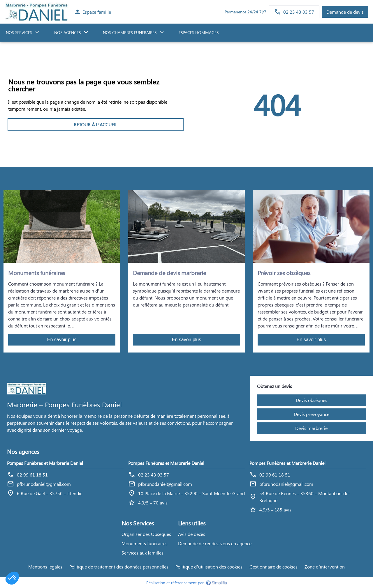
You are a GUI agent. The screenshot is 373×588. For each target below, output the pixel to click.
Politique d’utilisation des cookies (209, 567)
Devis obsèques (312, 400)
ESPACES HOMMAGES (199, 32)
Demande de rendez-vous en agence (215, 543)
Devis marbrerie (311, 428)
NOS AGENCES (67, 32)
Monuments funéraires (145, 543)
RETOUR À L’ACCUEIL (96, 124)
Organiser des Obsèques (146, 534)
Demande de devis (345, 12)
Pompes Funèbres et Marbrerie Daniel (45, 463)
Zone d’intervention (325, 567)
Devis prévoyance (312, 414)
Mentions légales (45, 567)
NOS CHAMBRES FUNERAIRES (130, 32)
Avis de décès (192, 534)
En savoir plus (62, 340)
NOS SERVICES (19, 32)
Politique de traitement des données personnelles (119, 567)
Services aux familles (142, 553)
